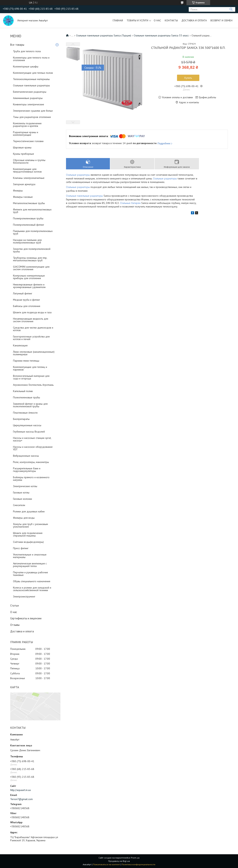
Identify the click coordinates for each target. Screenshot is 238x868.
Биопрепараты (21, 419)
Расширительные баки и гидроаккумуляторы (27, 470)
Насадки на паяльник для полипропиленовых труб (27, 241)
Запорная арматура (24, 184)
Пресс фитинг (21, 548)
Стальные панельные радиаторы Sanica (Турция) (104, 35)
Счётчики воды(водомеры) (28, 542)
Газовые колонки (22, 499)
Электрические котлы (25, 486)
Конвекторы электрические (29, 104)
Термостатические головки (28, 141)
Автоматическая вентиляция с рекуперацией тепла (30, 565)
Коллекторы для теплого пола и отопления (31, 59)
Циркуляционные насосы (27, 425)
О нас (157, 20)
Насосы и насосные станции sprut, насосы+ (32, 439)
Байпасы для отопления (27, 306)
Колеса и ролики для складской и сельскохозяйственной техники (32, 589)
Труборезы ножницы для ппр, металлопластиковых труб (30, 259)
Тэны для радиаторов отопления (32, 117)
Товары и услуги (137, 20)
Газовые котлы (21, 492)
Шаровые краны (22, 147)
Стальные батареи (130, 203)
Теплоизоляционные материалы (31, 79)
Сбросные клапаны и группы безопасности (29, 161)
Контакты (171, 20)
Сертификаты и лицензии (26, 618)
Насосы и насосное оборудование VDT (33, 448)
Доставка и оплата (194, 20)
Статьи (15, 606)
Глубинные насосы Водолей (29, 432)
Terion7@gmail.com (21, 799)
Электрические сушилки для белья (33, 111)
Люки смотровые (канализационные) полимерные (34, 353)
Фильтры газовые (23, 197)
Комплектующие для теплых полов (33, 73)
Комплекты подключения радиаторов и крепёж (27, 125)
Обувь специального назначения (32, 581)
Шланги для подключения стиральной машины (28, 534)
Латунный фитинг (23, 293)
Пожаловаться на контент (106, 864)
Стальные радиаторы (78, 175)
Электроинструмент (24, 596)
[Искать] (231, 9)
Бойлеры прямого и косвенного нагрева (31, 479)
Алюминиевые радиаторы (28, 98)
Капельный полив (23, 391)
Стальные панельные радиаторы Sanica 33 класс (161, 35)
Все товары (17, 45)
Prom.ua (135, 858)
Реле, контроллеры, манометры (31, 462)
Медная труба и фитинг (26, 300)
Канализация (20, 345)
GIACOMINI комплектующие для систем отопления (31, 268)
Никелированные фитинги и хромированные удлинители (29, 286)
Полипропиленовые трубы (28, 218)
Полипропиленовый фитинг (29, 225)
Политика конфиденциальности (138, 864)
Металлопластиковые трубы (29, 203)
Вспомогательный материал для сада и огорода (31, 377)
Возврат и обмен (221, 20)
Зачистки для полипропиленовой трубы (32, 250)
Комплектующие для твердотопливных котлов (27, 170)
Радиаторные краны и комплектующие (26, 134)
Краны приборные (24, 154)
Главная (118, 20)
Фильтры (18, 191)
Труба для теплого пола (27, 51)
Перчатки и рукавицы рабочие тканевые (30, 574)
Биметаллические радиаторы (30, 92)
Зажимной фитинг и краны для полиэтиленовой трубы (30, 405)
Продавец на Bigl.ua (119, 861)
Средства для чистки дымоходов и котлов (33, 329)
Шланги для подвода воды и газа (32, 312)
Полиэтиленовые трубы (26, 397)
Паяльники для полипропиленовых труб (33, 232)
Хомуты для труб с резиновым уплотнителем (30, 525)
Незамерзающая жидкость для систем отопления (31, 320)
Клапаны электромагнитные (29, 178)
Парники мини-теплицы (26, 361)
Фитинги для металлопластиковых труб (32, 211)
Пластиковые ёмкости (25, 413)
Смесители (19, 505)
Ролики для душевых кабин (29, 511)
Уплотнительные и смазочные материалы (30, 556)
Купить (188, 78)
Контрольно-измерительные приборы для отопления (29, 277)
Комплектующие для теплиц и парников (30, 368)
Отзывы (15, 625)
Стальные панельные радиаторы (31, 85)
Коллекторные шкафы (26, 66)
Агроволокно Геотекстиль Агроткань (33, 385)
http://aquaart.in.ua (20, 790)
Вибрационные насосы (26, 456)
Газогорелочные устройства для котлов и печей (31, 338)
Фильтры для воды (24, 518)
